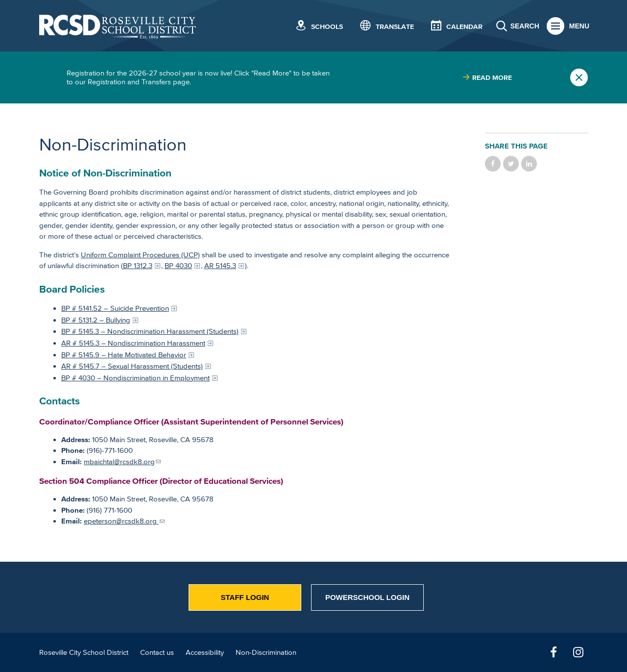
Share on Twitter (511, 164)
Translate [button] (395, 27)
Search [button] (525, 26)
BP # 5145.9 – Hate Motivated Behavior (124, 355)
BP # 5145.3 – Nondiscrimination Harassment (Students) (150, 331)
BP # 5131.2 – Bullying (96, 320)
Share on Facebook (493, 164)
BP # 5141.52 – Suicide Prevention (115, 308)
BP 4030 (178, 265)
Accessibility (205, 652)
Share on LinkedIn (529, 164)
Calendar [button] (464, 27)
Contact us (157, 652)
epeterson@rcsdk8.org (121, 521)
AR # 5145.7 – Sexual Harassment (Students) (132, 366)
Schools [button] (327, 27)
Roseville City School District (84, 652)
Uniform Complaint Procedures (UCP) (140, 255)
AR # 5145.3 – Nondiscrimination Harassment (133, 343)
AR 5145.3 (220, 265)
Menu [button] (579, 26)
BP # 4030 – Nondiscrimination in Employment (135, 378)
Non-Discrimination (266, 652)
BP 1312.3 (138, 265)
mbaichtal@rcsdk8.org (119, 461)
